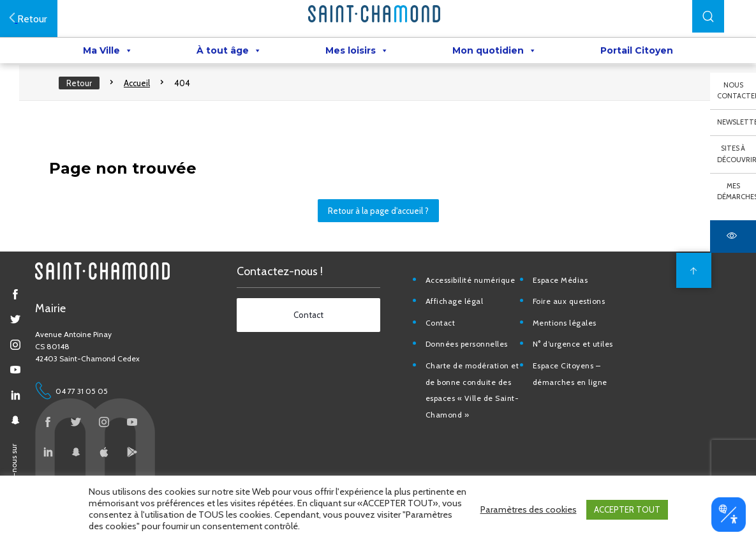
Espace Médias (563, 291)
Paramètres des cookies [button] (529, 510)
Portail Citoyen (637, 52)
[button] (708, 16)
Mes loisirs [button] (357, 52)
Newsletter (737, 122)
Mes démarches (737, 192)
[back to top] (689, 282)
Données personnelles (471, 355)
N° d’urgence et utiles (575, 355)
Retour (84, 89)
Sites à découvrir (737, 154)
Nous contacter (737, 91)
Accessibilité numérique (474, 291)
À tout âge (229, 52)
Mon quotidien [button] (494, 52)
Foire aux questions (572, 312)
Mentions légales (567, 334)
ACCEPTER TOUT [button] (627, 510)
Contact (444, 334)
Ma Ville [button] (108, 52)
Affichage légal (458, 312)
